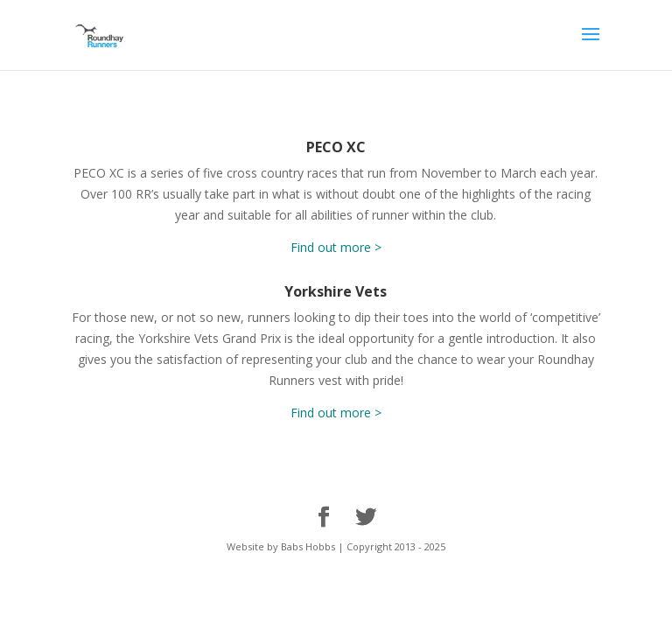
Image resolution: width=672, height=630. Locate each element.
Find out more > (336, 247)
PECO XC (336, 147)
